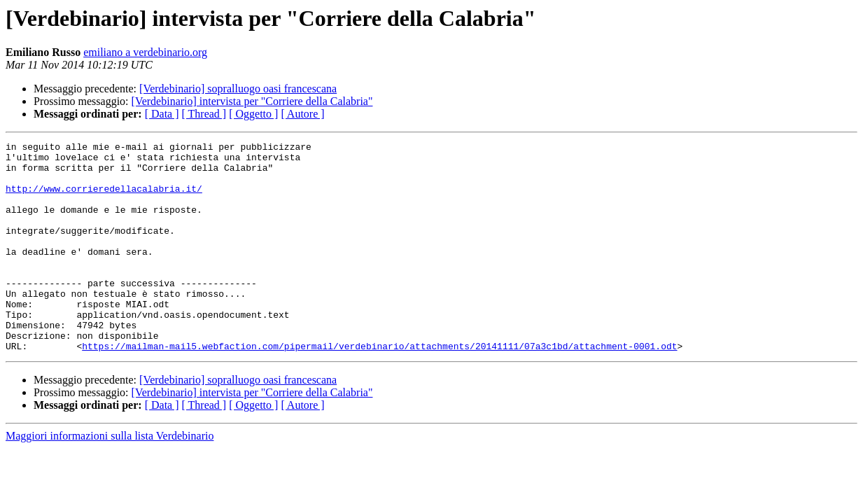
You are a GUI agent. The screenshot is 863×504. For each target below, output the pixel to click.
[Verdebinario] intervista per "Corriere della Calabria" (252, 101)
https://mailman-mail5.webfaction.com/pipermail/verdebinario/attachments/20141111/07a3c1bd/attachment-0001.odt (379, 388)
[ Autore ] (302, 114)
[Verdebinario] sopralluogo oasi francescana (238, 89)
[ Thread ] (204, 114)
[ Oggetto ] (253, 114)
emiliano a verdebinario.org (145, 52)
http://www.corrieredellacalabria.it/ (104, 199)
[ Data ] (162, 114)
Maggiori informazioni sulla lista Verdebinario (110, 478)
